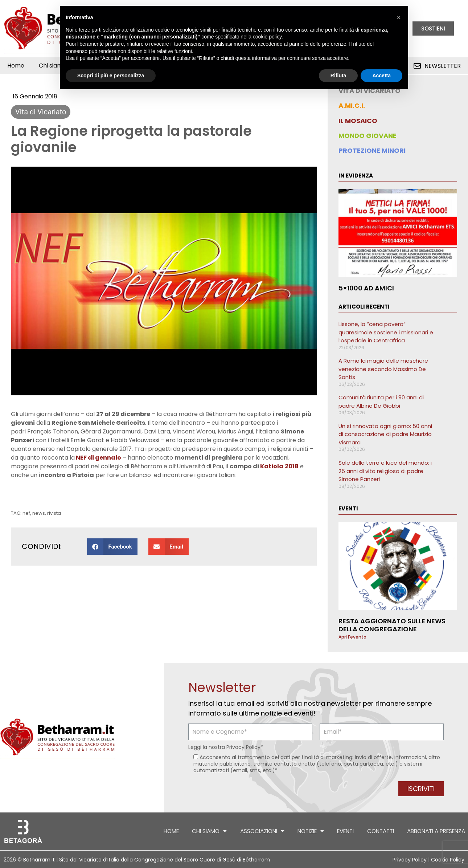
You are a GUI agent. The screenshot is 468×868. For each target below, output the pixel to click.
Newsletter (443, 66)
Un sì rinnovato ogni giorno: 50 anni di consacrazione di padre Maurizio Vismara (385, 434)
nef (26, 513)
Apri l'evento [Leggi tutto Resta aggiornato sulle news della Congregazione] (352, 637)
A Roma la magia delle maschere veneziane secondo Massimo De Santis (383, 369)
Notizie (290, 831)
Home (16, 66)
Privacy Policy (243, 747)
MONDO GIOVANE (368, 136)
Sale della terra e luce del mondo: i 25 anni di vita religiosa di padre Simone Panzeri (385, 471)
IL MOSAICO (358, 121)
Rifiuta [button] (338, 76)
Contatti (369, 831)
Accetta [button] (381, 76)
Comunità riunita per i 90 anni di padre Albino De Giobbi (381, 402)
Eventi (329, 831)
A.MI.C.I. (352, 105)
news (39, 513)
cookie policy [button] (267, 37)
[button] (112, 547)
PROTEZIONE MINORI (372, 150)
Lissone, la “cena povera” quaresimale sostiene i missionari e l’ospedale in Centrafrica (386, 332)
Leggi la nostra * (226, 747)
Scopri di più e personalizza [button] (111, 76)
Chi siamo (176, 831)
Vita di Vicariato (41, 112)
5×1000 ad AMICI (366, 288)
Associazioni (235, 831)
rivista (54, 513)
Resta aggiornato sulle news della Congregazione (392, 625)
